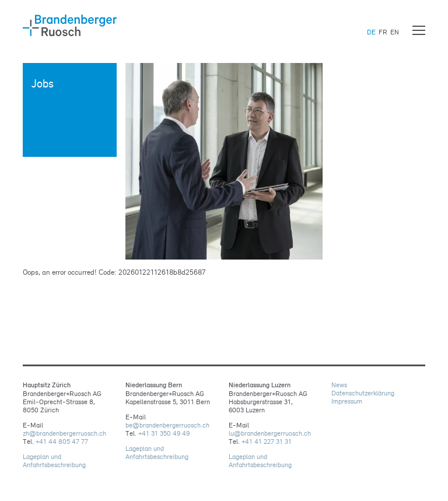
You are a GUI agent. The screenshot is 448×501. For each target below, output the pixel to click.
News (339, 385)
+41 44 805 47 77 (62, 442)
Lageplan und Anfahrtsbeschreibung (54, 461)
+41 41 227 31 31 (267, 442)
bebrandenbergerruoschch (167, 425)
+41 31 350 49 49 (164, 433)
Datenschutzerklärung (363, 393)
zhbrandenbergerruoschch (64, 433)
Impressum (347, 401)
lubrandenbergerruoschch (270, 433)
